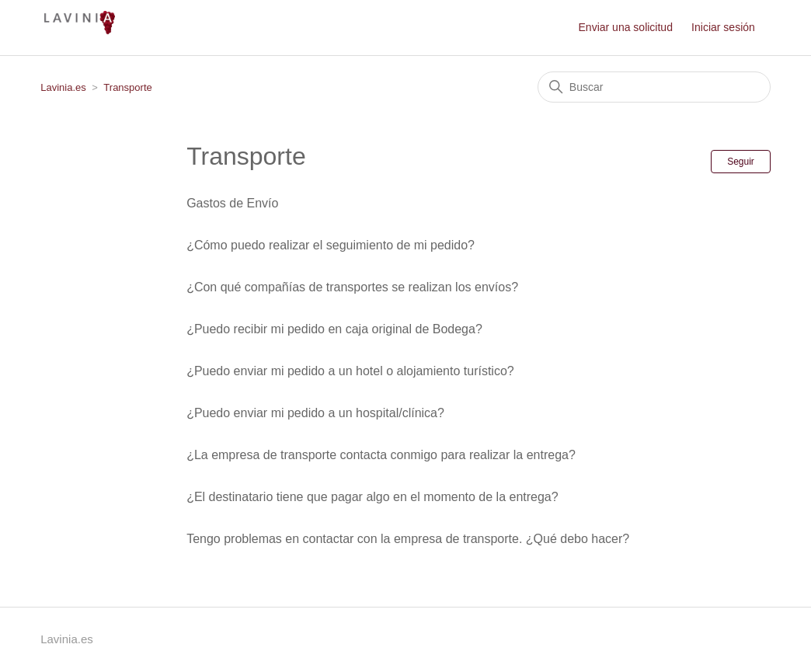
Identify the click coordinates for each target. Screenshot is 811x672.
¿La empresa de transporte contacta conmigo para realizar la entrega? (381, 455)
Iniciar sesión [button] (723, 27)
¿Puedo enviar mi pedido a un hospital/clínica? (315, 413)
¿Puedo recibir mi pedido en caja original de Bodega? (334, 329)
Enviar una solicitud (626, 27)
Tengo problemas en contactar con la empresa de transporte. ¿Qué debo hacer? (408, 539)
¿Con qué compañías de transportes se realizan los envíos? (352, 287)
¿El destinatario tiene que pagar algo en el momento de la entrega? (372, 497)
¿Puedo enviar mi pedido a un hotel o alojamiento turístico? (350, 371)
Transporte (127, 87)
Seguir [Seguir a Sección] (741, 162)
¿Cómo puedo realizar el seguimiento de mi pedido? (331, 245)
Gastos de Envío (232, 203)
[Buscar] (654, 87)
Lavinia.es (63, 87)
